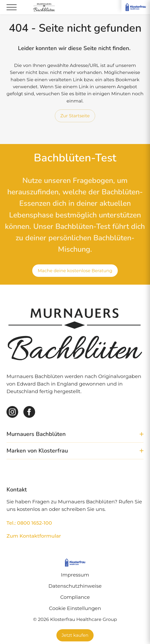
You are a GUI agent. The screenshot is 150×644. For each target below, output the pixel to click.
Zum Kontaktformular (34, 536)
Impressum (75, 575)
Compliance (75, 597)
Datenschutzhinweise (75, 586)
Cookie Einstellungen (75, 608)
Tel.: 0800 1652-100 (29, 523)
